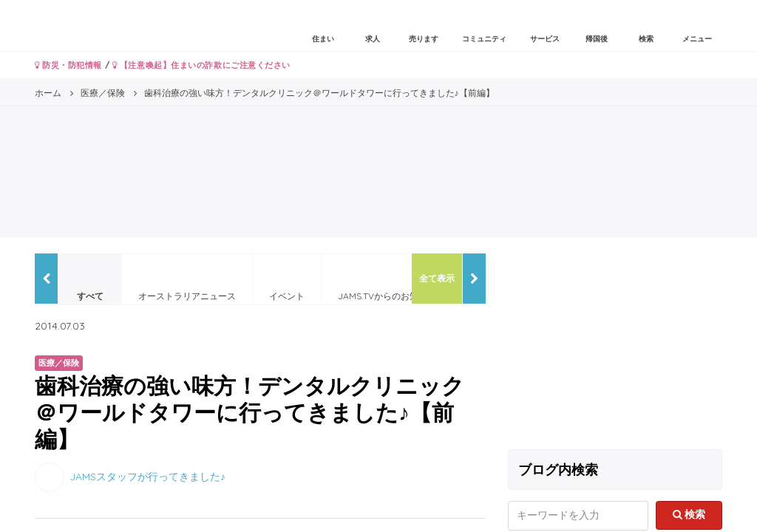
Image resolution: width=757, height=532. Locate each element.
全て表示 (437, 278)
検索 (689, 514)
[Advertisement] (615, 346)
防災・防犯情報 (68, 65)
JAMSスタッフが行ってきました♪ (147, 477)
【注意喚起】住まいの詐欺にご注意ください (201, 65)
